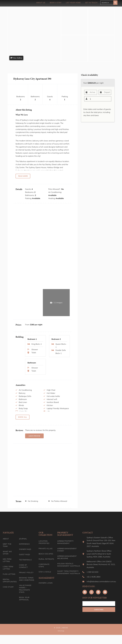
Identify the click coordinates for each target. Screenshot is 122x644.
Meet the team (7, 549)
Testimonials (25, 564)
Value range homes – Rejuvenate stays (25, 593)
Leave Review (34, 440)
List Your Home (73, 3)
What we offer (7, 557)
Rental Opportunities (9, 585)
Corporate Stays (44, 569)
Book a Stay (56, 3)
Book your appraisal (24, 603)
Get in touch (91, 3)
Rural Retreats (46, 563)
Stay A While (45, 576)
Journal (23, 543)
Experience (24, 548)
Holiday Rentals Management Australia (69, 569)
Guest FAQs (25, 558)
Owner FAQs (25, 553)
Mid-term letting (7, 564)
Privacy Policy (26, 577)
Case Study (8, 591)
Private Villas (46, 553)
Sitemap (61, 640)
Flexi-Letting (9, 578)
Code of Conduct (23, 570)
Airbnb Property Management (65, 546)
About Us (41, 3)
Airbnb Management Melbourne (67, 561)
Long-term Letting (8, 572)
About (6, 543)
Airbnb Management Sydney (67, 554)
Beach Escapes (46, 558)
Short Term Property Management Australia (69, 576)
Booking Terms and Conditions (27, 583)
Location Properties (44, 546)
